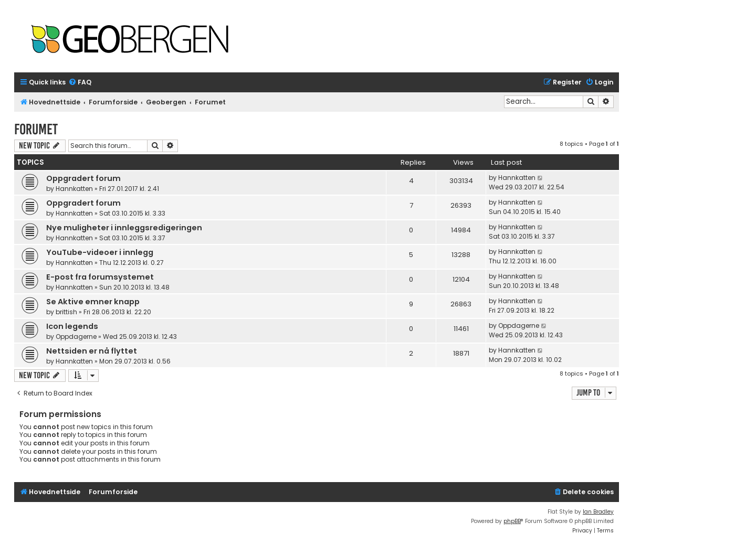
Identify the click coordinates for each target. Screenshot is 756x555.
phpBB (512, 521)
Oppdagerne (76, 337)
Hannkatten (74, 189)
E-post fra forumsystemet (100, 277)
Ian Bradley (598, 512)
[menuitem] (80, 83)
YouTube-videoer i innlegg (100, 252)
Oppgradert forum (83, 178)
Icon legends (72, 326)
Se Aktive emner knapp (93, 302)
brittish (66, 312)
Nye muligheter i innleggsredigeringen (124, 228)
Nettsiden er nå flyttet (92, 351)
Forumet (36, 129)
